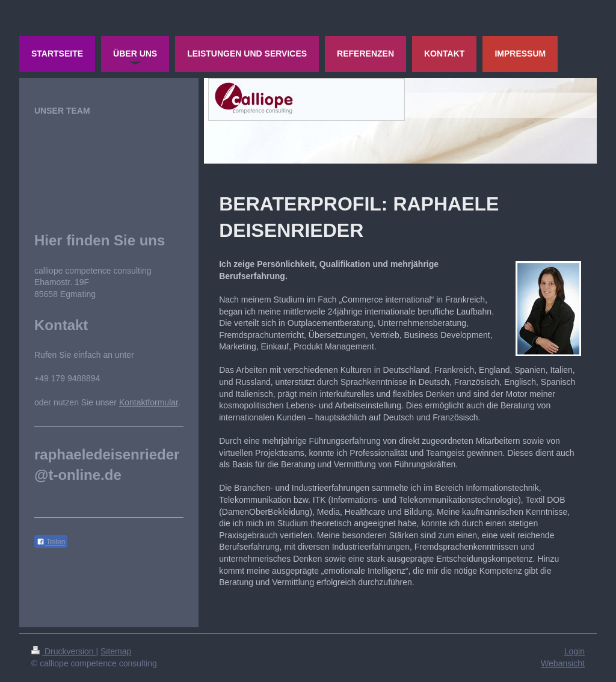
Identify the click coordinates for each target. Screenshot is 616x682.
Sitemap (116, 651)
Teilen (51, 542)
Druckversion (63, 651)
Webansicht (563, 663)
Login (574, 651)
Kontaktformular (149, 402)
